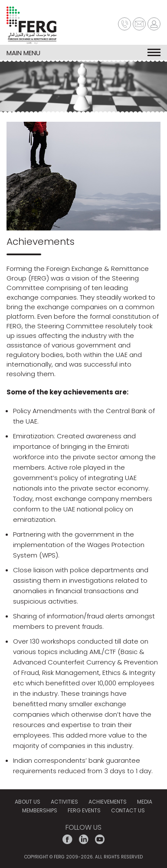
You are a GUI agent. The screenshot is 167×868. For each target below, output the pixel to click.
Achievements (108, 802)
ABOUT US (28, 802)
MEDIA (145, 802)
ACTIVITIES (64, 802)
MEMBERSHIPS (40, 810)
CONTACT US (128, 810)
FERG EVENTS (84, 810)
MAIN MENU (83, 52)
